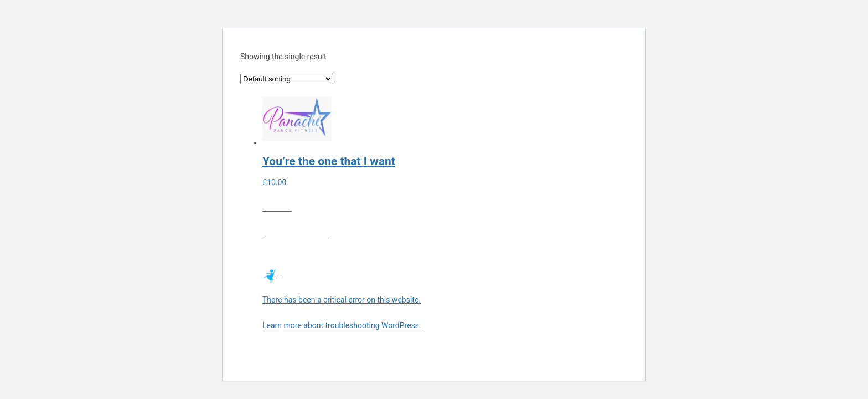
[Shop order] (287, 79)
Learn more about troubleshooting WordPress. (342, 325)
